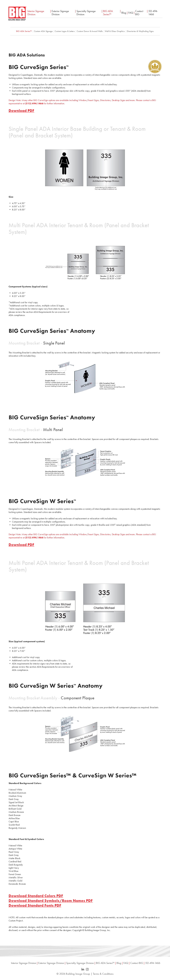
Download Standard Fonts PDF (35, 905)
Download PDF (21, 111)
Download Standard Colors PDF (36, 896)
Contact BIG (139, 13)
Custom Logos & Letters (65, 31)
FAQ (131, 13)
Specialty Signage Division (86, 13)
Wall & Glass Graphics (115, 31)
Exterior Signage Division (60, 13)
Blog (124, 13)
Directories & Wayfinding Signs (140, 31)
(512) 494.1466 (34, 103)
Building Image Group (78, 974)
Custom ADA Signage (43, 31)
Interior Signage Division (36, 13)
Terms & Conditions (103, 974)
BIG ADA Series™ (108, 13)
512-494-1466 (153, 13)
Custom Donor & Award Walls (90, 31)
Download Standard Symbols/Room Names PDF (51, 901)
